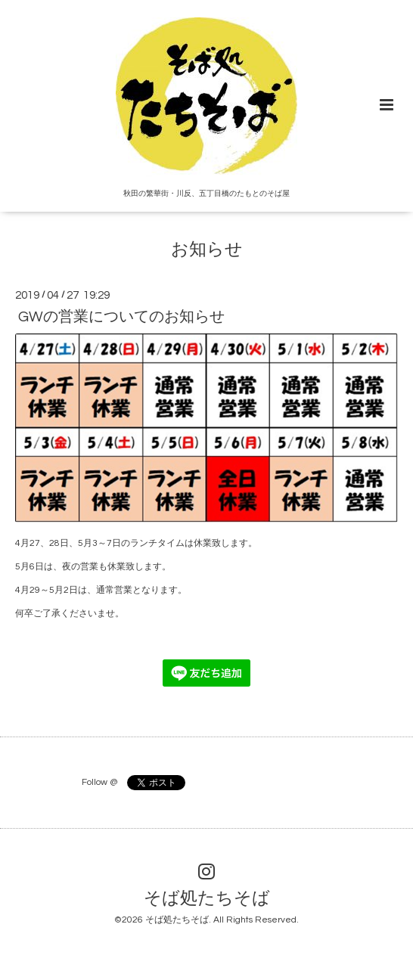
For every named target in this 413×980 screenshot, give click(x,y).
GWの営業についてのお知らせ (121, 317)
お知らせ (207, 250)
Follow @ (99, 782)
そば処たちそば (207, 899)
